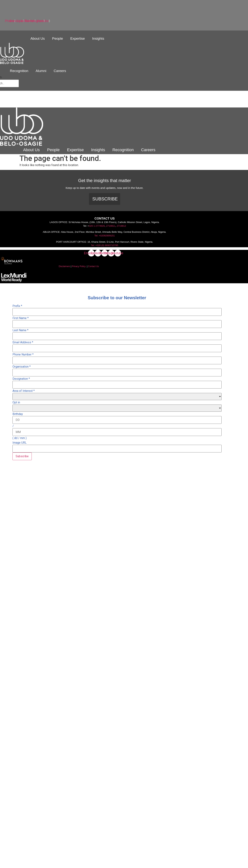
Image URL (20, 443)
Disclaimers (64, 266)
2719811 (111, 226)
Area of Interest (24, 391)
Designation (21, 379)
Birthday (18, 414)
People (58, 38)
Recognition (19, 71)
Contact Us (93, 266)
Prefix (17, 306)
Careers (60, 71)
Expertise (77, 38)
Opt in (16, 402)
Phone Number (23, 355)
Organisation (22, 367)
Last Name (20, 330)
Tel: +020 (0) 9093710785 (105, 245)
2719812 (121, 226)
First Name (21, 318)
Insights (98, 38)
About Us (38, 38)
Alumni (41, 71)
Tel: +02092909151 (105, 236)
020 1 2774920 (97, 226)
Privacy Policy (79, 266)
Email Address (23, 342)
